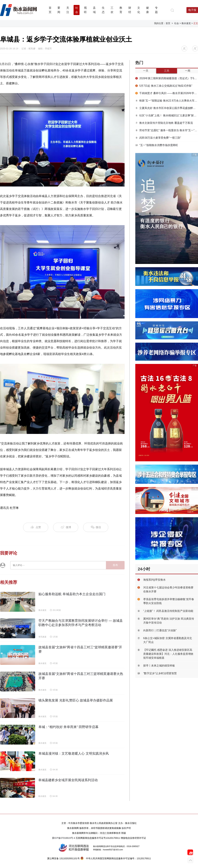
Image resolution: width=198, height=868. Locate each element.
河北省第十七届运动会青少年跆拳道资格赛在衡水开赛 (168, 589)
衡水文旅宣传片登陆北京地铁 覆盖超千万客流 (164, 123)
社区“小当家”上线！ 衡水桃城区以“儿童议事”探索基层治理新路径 (167, 115)
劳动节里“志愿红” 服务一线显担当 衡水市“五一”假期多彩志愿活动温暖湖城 (167, 130)
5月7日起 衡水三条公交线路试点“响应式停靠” (164, 86)
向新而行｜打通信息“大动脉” (160, 630)
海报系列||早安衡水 (154, 580)
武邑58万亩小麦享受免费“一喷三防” (158, 138)
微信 (96, 527)
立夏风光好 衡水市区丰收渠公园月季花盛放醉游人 (167, 108)
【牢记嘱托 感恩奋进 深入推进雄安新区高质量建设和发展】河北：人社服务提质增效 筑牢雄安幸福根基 (168, 654)
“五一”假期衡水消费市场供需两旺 (157, 145)
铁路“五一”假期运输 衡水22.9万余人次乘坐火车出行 (167, 101)
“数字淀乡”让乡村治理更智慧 (160, 673)
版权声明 (126, 828)
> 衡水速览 (185, 23)
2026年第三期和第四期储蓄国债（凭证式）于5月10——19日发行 (167, 78)
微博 (66, 527)
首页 (168, 23)
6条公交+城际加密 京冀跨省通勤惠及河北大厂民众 (168, 640)
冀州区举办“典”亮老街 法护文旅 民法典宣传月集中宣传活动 (169, 621)
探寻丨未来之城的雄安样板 (159, 666)
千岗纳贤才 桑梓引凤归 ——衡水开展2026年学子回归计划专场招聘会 (167, 93)
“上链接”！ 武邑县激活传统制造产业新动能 (168, 611)
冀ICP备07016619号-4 (64, 838)
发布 (115, 565)
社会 (177, 23)
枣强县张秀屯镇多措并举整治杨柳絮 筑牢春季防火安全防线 (169, 601)
